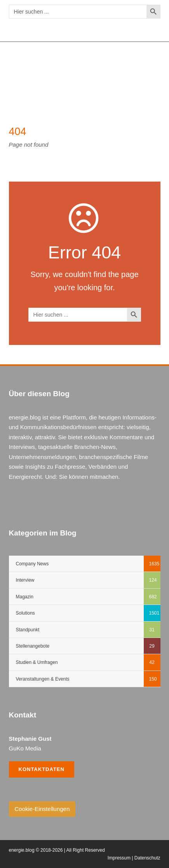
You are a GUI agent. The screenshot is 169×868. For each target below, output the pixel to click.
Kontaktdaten (42, 769)
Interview (25, 580)
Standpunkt (28, 630)
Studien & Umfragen (37, 662)
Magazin (25, 597)
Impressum (119, 858)
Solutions (25, 613)
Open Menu (150, 71)
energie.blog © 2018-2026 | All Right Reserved (57, 850)
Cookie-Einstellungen (42, 809)
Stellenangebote (33, 646)
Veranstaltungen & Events (43, 679)
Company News (32, 564)
